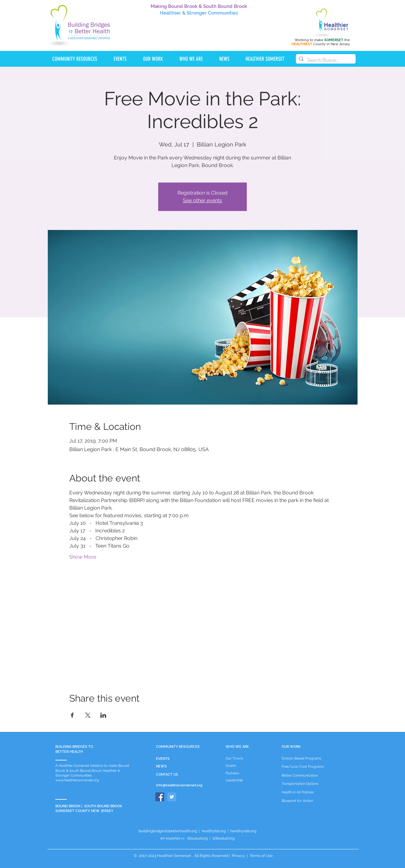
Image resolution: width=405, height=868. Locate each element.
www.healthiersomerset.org (77, 780)
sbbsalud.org (223, 838)
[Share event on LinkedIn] (103, 715)
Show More (83, 557)
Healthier (170, 13)
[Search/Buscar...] (325, 60)
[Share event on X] (88, 715)
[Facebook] (160, 797)
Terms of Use (261, 856)
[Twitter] (172, 797)
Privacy (238, 856)
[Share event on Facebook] (72, 715)
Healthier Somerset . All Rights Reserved (193, 856)
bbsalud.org (197, 838)
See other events (202, 200)
